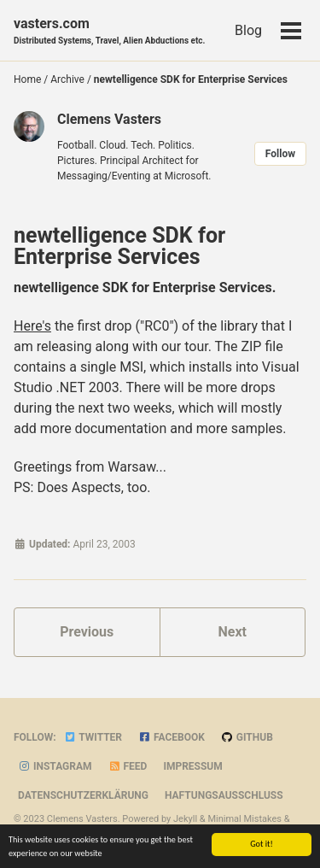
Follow (280, 154)
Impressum (192, 766)
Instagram (55, 766)
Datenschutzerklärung (83, 795)
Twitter (93, 737)
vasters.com (109, 31)
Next (233, 632)
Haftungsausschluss (224, 795)
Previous (87, 632)
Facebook (172, 737)
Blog (248, 30)
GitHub (247, 737)
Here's (32, 326)
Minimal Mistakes (244, 819)
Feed (128, 766)
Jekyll (185, 819)
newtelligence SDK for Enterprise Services (119, 246)
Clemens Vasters (109, 119)
